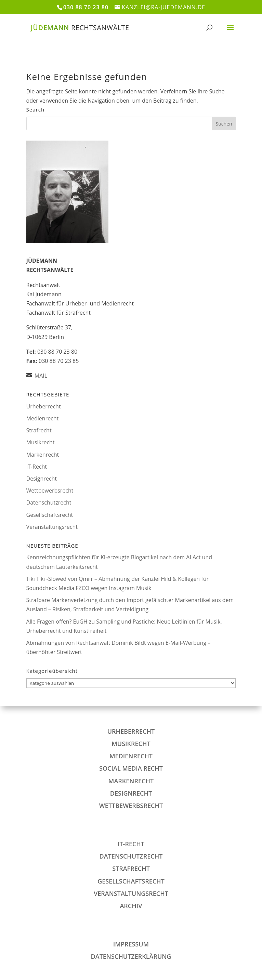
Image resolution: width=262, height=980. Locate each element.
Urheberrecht (44, 406)
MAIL (41, 376)
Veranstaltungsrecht (52, 527)
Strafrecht (39, 430)
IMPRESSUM (131, 944)
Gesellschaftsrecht (50, 515)
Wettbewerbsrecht (50, 491)
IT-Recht (37, 467)
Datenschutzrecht (49, 502)
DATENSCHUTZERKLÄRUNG (131, 956)
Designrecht (42, 479)
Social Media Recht (131, 768)
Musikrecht (41, 442)
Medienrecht (43, 418)
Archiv (131, 906)
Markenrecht (43, 455)
